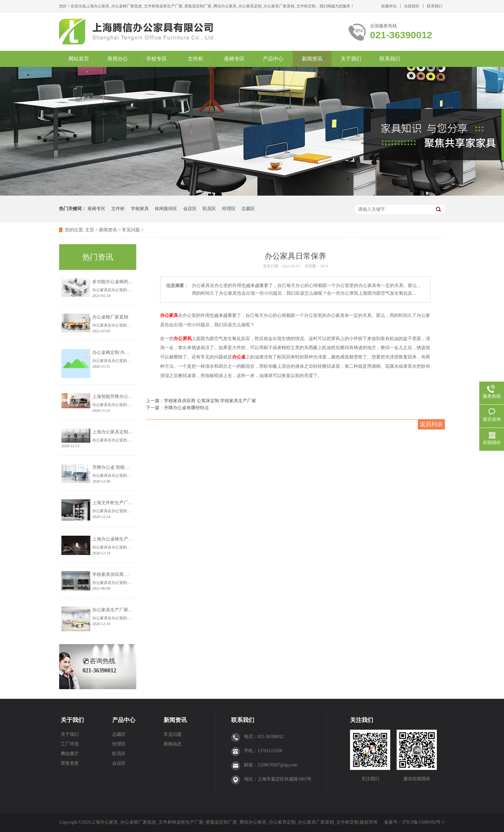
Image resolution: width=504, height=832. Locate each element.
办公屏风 (183, 339)
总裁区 (248, 209)
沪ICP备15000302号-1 (423, 822)
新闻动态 (173, 744)
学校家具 (140, 209)
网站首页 (79, 59)
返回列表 (431, 424)
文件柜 (195, 59)
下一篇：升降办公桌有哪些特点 (177, 408)
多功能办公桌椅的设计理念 (119, 282)
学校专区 (157, 59)
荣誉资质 (70, 763)
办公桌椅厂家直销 (110, 317)
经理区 (229, 209)
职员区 (209, 209)
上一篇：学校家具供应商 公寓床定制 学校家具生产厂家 (201, 401)
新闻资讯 (312, 59)
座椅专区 (234, 59)
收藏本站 (389, 6)
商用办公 (118, 59)
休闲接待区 (166, 209)
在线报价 (412, 6)
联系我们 (435, 6)
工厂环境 (70, 744)
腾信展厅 (70, 754)
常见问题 (131, 230)
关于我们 (351, 59)
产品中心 (273, 59)
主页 (90, 230)
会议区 (190, 209)
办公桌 (239, 357)
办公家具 (169, 315)
